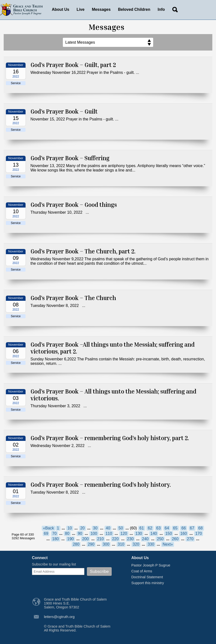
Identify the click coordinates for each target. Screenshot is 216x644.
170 (199, 533)
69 (46, 533)
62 (150, 528)
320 (136, 544)
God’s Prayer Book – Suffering (70, 158)
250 (160, 539)
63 (159, 528)
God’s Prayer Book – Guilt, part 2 (73, 65)
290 (91, 544)
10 (70, 528)
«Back (48, 528)
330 (151, 544)
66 (184, 528)
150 (169, 533)
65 (175, 528)
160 (184, 533)
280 (76, 544)
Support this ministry (148, 583)
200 (86, 539)
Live (81, 9)
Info (161, 9)
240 (145, 539)
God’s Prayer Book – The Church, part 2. (83, 251)
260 (175, 539)
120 (124, 533)
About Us (61, 9)
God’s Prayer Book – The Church (73, 298)
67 (192, 528)
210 (101, 539)
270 (190, 539)
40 (108, 528)
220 (115, 539)
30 (95, 528)
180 (56, 539)
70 (54, 533)
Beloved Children (134, 9)
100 (94, 533)
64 (167, 528)
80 (67, 533)
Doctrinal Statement (147, 577)
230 (130, 539)
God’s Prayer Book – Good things (74, 205)
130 (139, 533)
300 (106, 544)
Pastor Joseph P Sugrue (151, 565)
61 (142, 528)
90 (80, 533)
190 (71, 539)
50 (121, 528)
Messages (101, 9)
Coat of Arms (142, 571)
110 (109, 533)
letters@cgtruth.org (59, 617)
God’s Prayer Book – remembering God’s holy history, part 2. (110, 438)
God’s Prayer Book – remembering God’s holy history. (101, 485)
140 (154, 533)
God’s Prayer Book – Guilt (64, 111)
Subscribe (99, 571)
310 (121, 544)
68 (201, 528)
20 (82, 528)
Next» (168, 544)
